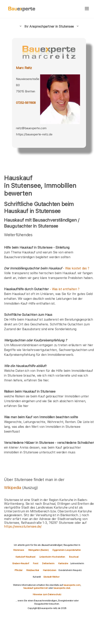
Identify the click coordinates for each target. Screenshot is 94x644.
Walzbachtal (33, 570)
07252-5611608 (26, 103)
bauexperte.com (72, 585)
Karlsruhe (63, 563)
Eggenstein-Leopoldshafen (67, 550)
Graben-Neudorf (21, 563)
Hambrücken (50, 570)
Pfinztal (18, 570)
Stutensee (19, 550)
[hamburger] (87, 9)
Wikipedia (13, 488)
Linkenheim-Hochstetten (52, 557)
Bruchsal (74, 557)
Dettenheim (48, 563)
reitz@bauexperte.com (31, 128)
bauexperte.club (62, 588)
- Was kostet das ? (47, 268)
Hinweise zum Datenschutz (47, 594)
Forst (36, 563)
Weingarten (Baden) (38, 550)
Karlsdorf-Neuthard (25, 557)
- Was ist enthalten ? (42, 289)
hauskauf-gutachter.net (36, 588)
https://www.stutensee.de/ (23, 526)
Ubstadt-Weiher (51, 577)
